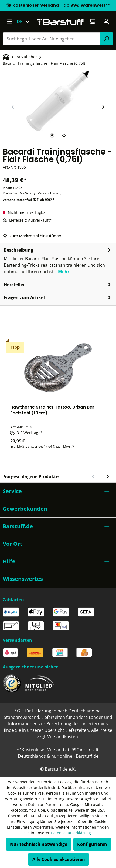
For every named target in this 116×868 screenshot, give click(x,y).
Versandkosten (49, 193)
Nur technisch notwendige (39, 844)
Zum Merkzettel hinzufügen (32, 236)
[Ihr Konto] (106, 22)
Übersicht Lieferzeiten (67, 730)
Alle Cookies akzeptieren (59, 859)
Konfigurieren (92, 844)
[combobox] (51, 39)
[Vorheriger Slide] (13, 107)
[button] (58, 491)
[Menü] (10, 22)
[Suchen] (107, 39)
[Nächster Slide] (103, 107)
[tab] (52, 135)
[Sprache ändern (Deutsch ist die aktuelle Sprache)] (25, 22)
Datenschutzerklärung (71, 833)
